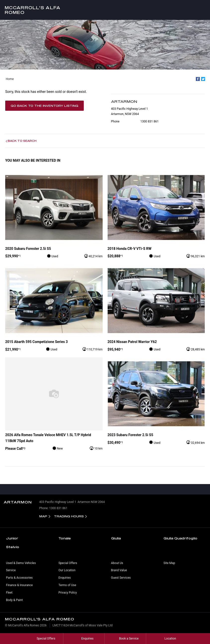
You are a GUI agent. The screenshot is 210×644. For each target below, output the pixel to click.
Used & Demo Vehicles (21, 563)
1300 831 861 (149, 121)
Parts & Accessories (19, 578)
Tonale (65, 538)
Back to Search (22, 141)
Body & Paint (14, 600)
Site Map (169, 563)
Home (10, 79)
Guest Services (121, 578)
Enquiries (64, 578)
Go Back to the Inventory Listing (44, 106)
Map (43, 516)
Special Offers (68, 563)
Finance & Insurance (19, 585)
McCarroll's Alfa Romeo (33, 10)
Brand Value (119, 570)
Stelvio (13, 547)
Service (11, 570)
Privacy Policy (68, 593)
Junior (12, 538)
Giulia (116, 538)
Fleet (9, 593)
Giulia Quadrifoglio (180, 538)
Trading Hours (69, 516)
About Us (117, 563)
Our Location (67, 570)
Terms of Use (67, 585)
